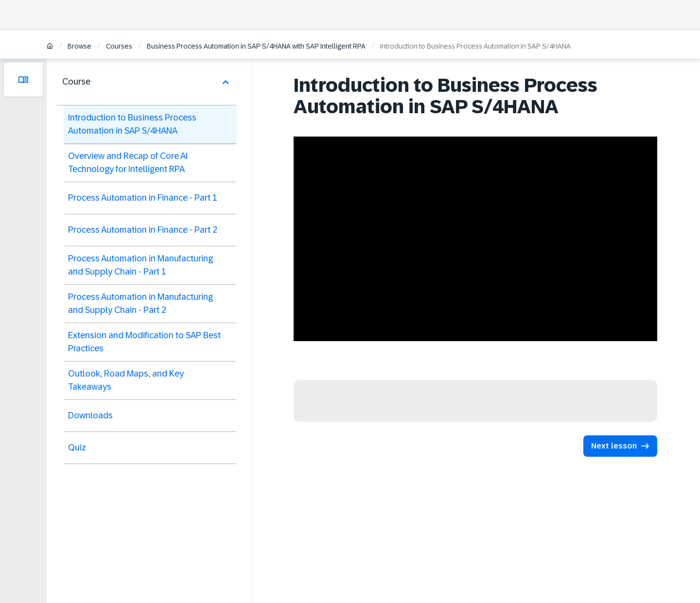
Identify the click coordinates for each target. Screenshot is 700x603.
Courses (119, 46)
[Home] (50, 47)
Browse (79, 46)
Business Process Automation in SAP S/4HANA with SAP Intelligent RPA (256, 46)
